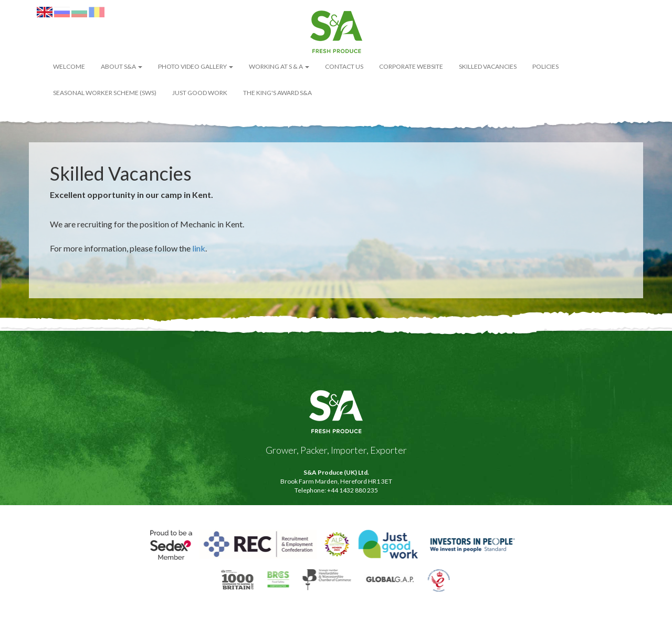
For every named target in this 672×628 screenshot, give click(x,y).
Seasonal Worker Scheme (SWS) (105, 93)
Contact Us (344, 66)
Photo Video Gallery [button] (196, 66)
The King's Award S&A (277, 93)
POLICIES (545, 66)
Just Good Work (200, 93)
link (199, 248)
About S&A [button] (122, 66)
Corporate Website (411, 66)
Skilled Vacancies (488, 66)
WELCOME (69, 66)
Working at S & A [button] (279, 66)
